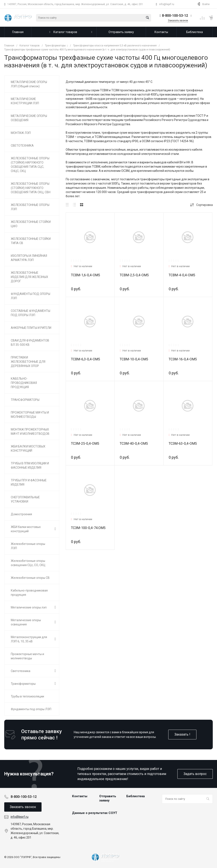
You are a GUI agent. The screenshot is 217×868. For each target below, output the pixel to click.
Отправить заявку (108, 798)
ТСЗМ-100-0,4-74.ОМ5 (88, 528)
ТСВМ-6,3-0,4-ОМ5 (86, 359)
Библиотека (136, 796)
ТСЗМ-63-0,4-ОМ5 (183, 444)
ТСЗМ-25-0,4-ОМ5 (85, 444)
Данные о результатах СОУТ (95, 813)
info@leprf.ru (167, 4)
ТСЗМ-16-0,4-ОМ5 (183, 359)
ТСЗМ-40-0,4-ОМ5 (134, 444)
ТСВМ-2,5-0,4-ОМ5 (134, 275)
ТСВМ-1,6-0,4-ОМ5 (86, 275)
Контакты (80, 796)
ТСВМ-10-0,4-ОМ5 (134, 359)
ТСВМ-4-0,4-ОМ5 (182, 275)
